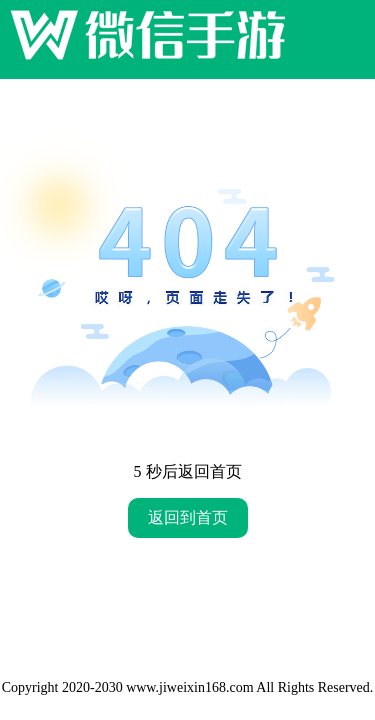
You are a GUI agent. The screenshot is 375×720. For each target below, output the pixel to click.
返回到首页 (188, 517)
